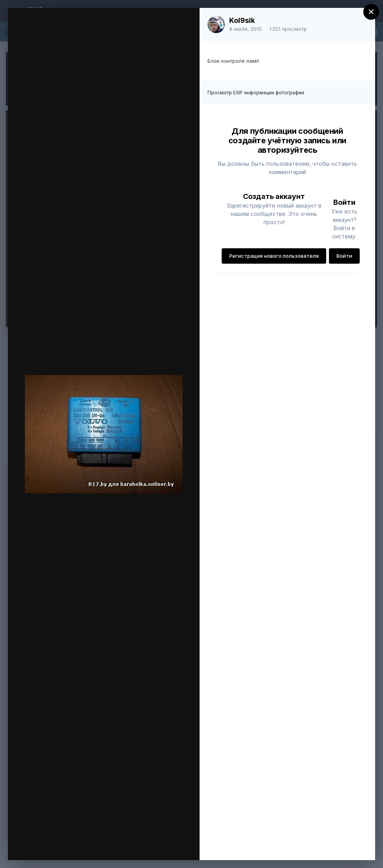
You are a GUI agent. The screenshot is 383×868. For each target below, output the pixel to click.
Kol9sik (242, 20)
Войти (344, 256)
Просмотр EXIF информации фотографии (256, 93)
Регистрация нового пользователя (274, 256)
